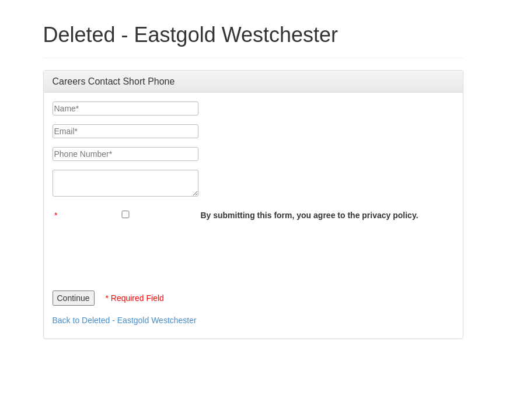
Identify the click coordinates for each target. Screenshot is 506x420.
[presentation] (141, 253)
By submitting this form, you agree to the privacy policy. (309, 215)
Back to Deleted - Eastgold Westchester (125, 320)
